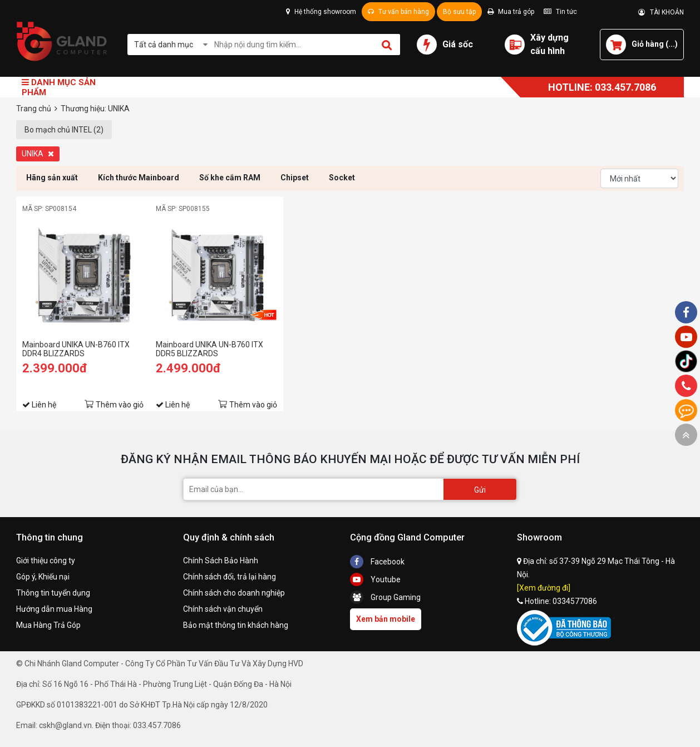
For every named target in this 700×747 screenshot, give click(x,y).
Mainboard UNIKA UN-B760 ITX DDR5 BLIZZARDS (209, 349)
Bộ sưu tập (459, 12)
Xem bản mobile (386, 619)
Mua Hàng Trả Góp (48, 625)
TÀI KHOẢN (661, 12)
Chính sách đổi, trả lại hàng (230, 577)
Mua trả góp (511, 12)
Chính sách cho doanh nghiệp (234, 593)
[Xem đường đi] (544, 588)
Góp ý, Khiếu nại (43, 577)
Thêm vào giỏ (120, 405)
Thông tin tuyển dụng (53, 593)
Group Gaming (385, 597)
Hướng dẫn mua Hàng (54, 609)
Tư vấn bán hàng (398, 12)
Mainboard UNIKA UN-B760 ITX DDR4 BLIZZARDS (76, 349)
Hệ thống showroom (321, 12)
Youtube (375, 579)
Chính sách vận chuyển (223, 609)
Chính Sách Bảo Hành (221, 561)
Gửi (480, 490)
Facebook (377, 562)
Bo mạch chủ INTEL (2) (64, 130)
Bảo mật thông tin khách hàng (236, 625)
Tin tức (560, 12)
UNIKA (38, 154)
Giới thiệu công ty (46, 561)
